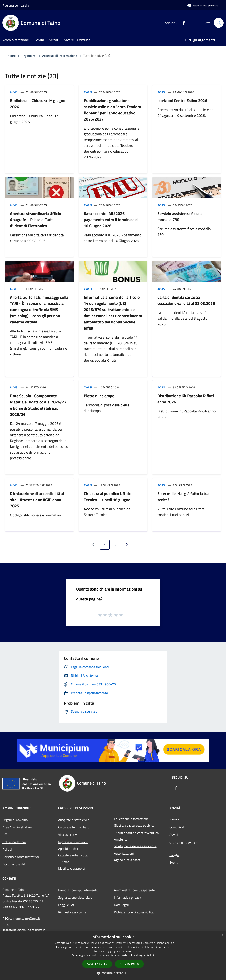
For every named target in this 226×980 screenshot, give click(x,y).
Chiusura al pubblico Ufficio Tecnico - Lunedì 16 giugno (108, 497)
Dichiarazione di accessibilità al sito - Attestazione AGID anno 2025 (37, 500)
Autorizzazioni (124, 853)
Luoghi (174, 855)
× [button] (221, 935)
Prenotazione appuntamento (78, 890)
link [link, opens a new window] (152, 955)
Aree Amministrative (17, 827)
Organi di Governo (15, 820)
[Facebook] (182, 23)
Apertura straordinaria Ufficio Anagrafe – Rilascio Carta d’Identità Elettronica (36, 220)
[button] (113, 973)
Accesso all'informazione (60, 56)
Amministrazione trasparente (134, 890)
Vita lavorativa (68, 835)
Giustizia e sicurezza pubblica (134, 825)
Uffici (6, 835)
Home (11, 56)
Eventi (174, 862)
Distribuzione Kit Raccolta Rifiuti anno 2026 (186, 399)
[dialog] (113, 955)
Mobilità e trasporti (72, 868)
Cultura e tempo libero (74, 827)
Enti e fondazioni (14, 842)
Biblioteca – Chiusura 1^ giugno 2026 (38, 104)
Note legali (121, 905)
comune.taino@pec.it (25, 918)
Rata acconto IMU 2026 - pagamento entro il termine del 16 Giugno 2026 (111, 220)
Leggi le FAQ (67, 905)
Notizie (174, 820)
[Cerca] (219, 23)
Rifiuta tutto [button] (129, 964)
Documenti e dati (14, 864)
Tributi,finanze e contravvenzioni (137, 833)
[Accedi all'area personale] (203, 5)
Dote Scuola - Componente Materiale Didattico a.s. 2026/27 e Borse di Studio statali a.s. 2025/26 (38, 405)
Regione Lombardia (16, 5)
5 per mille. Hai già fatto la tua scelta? (183, 497)
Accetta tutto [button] (97, 964)
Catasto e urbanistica (73, 855)
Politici (7, 849)
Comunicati (177, 827)
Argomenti (29, 56)
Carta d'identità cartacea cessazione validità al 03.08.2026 (186, 300)
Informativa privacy (127, 897)
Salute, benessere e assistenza (135, 846)
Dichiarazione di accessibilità (134, 912)
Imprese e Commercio (73, 842)
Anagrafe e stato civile (74, 820)
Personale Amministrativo (21, 857)
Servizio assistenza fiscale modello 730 (180, 217)
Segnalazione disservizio (75, 897)
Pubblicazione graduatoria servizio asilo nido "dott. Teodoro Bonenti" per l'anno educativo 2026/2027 (112, 110)
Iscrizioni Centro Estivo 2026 (182, 101)
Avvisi (14, 92)
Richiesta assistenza (72, 912)
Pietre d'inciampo (99, 396)
